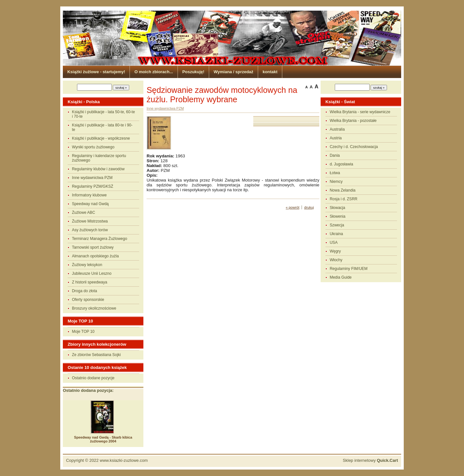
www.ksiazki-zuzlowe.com (124, 460)
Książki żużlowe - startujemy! (96, 72)
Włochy (336, 260)
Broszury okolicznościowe (94, 308)
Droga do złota (84, 291)
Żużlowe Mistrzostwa (90, 221)
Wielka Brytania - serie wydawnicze (360, 112)
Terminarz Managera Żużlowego (99, 239)
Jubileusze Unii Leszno (92, 273)
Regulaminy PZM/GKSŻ (92, 186)
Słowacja (337, 208)
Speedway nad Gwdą (90, 204)
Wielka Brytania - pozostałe (353, 121)
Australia (337, 129)
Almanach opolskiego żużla (95, 256)
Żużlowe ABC (83, 213)
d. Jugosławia (341, 164)
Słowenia (338, 216)
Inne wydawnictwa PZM (92, 178)
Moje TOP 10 (83, 332)
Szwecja (337, 225)
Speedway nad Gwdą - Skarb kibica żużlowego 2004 (103, 439)
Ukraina (336, 234)
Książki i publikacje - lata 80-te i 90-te (102, 127)
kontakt (270, 72)
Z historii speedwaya (89, 282)
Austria (336, 138)
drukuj (309, 207)
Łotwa (335, 173)
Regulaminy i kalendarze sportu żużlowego (99, 158)
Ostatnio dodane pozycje (93, 378)
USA (334, 243)
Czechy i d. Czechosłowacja (354, 147)
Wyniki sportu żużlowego (93, 147)
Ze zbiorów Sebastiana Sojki (96, 355)
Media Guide (341, 277)
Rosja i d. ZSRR (343, 199)
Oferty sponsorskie (88, 300)
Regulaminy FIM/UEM (348, 269)
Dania (335, 155)
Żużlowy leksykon (87, 265)
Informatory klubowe (89, 195)
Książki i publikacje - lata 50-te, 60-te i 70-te (103, 114)
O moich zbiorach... (154, 72)
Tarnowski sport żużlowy (93, 247)
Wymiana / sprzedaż (233, 72)
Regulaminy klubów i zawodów (98, 169)
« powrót (293, 207)
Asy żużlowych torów (90, 230)
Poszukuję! (193, 72)
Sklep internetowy (370, 460)
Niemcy (336, 182)
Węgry (335, 251)
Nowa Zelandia (343, 190)
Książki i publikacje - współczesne (101, 138)
